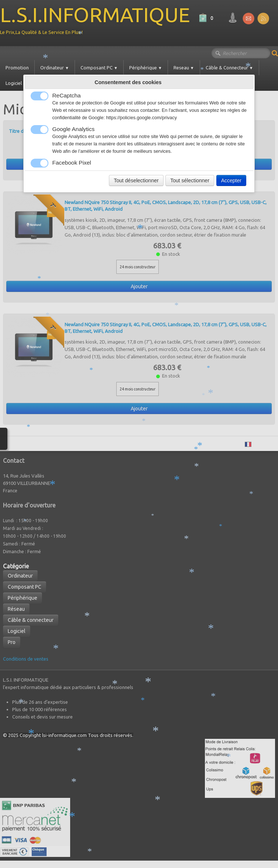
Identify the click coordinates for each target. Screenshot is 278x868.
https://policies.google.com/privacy (141, 118)
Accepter (231, 180)
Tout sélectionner (190, 180)
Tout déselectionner (136, 180)
